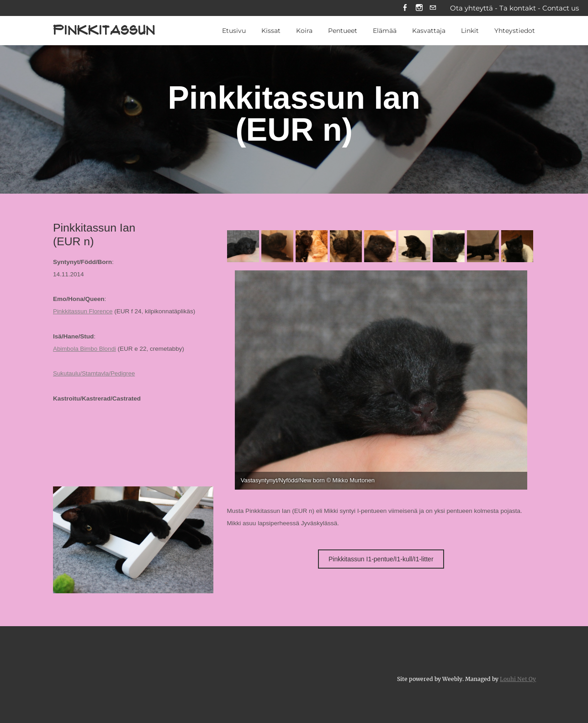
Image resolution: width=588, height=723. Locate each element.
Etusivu (234, 32)
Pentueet (343, 32)
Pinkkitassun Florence (83, 312)
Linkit (470, 32)
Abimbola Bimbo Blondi (85, 349)
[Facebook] (405, 8)
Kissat (271, 32)
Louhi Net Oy (518, 678)
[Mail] (433, 8)
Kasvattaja (429, 32)
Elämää (385, 32)
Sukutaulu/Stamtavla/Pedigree (95, 374)
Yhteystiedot (515, 32)
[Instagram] (419, 8)
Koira (304, 32)
